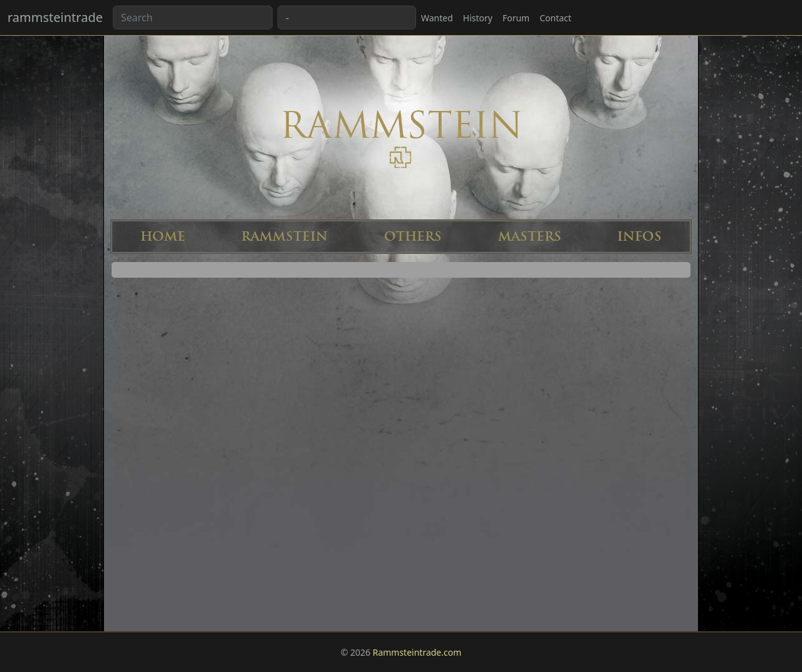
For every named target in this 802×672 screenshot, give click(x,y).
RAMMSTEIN (284, 237)
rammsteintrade (55, 17)
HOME (163, 237)
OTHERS (413, 237)
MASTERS (530, 237)
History (478, 18)
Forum (516, 18)
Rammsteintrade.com (417, 652)
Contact (555, 18)
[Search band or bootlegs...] (193, 18)
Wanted (437, 18)
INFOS (639, 237)
